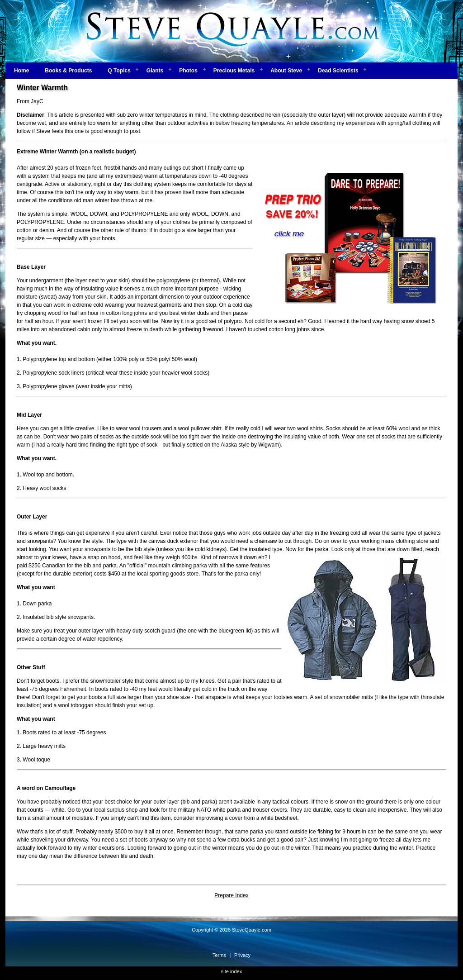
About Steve (286, 71)
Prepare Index (231, 895)
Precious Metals (234, 71)
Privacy (242, 955)
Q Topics (119, 71)
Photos (188, 71)
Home (21, 71)
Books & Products (68, 71)
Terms (219, 955)
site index (231, 971)
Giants (155, 71)
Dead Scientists (338, 71)
